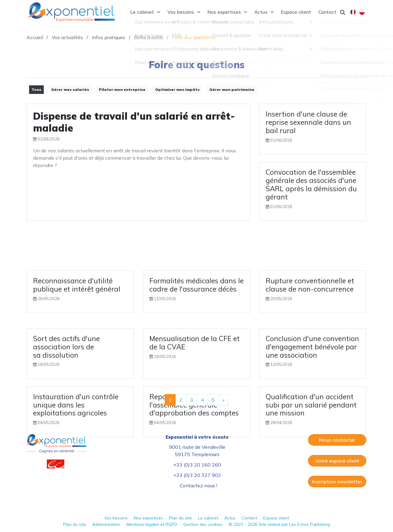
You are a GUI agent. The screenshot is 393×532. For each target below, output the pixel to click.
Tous (36, 89)
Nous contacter (337, 440)
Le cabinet (208, 518)
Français (353, 13)
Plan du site (180, 518)
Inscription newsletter (337, 482)
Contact (249, 518)
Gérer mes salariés (70, 89)
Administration (106, 524)
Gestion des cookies (203, 524)
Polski (362, 13)
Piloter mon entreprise (122, 89)
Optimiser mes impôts (177, 89)
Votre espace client (337, 461)
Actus (230, 518)
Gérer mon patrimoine (232, 89)
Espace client (276, 518)
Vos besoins (116, 518)
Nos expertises (148, 518)
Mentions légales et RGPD (152, 524)
